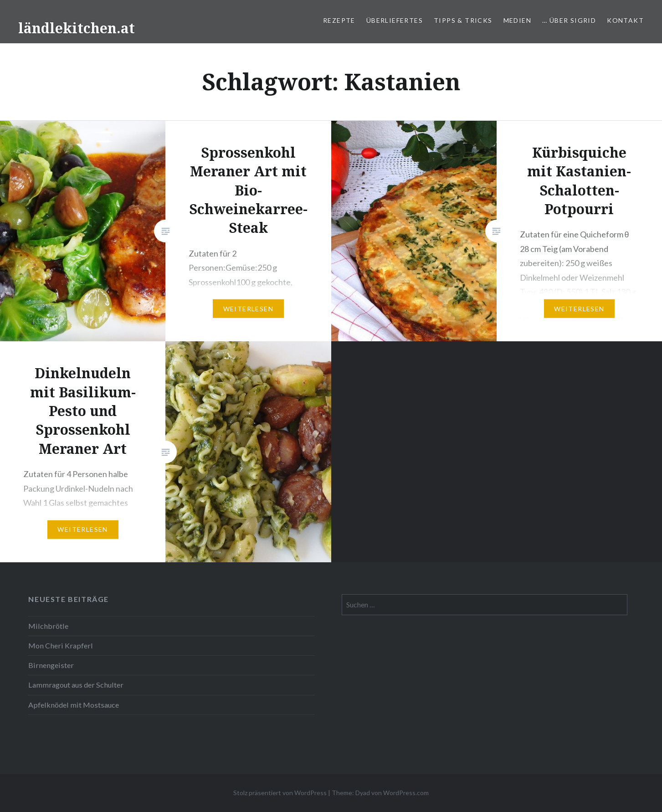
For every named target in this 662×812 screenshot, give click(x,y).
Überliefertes (395, 20)
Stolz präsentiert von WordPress (280, 793)
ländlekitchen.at (77, 28)
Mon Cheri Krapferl (61, 645)
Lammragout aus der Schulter (76, 685)
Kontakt (625, 20)
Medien (517, 20)
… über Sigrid (569, 20)
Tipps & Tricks (463, 20)
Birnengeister (51, 665)
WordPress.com (406, 793)
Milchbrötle (48, 626)
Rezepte (339, 20)
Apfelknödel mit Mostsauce (74, 705)
